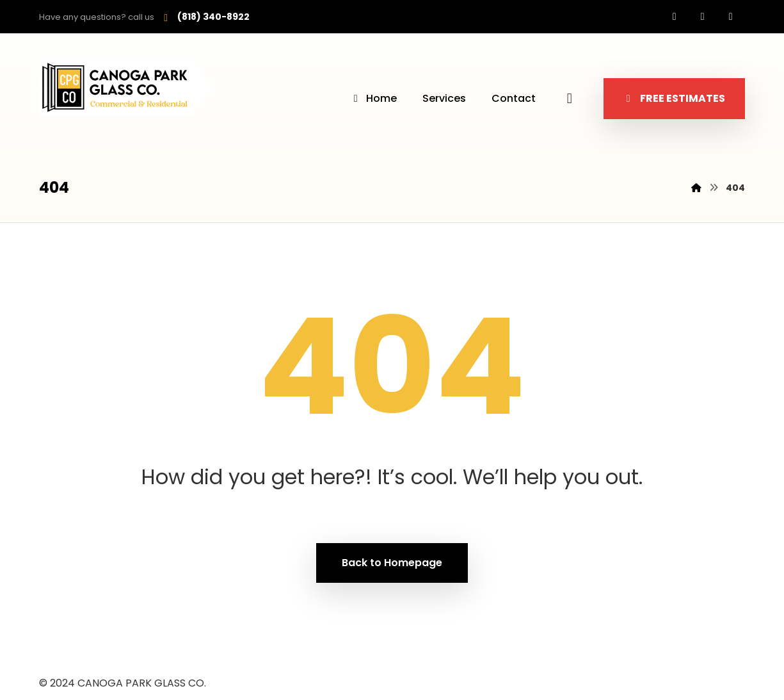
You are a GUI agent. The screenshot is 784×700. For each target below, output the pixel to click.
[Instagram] (703, 17)
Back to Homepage (392, 563)
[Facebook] (675, 17)
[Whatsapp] (731, 17)
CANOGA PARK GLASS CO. (142, 683)
